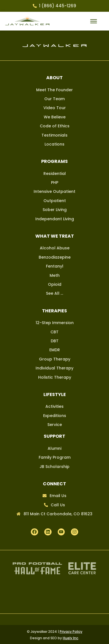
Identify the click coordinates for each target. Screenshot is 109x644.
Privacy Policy (71, 632)
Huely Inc (70, 638)
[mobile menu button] (94, 21)
